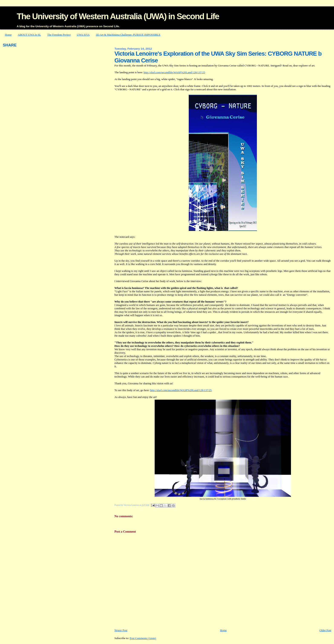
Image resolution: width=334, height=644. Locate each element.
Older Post (325, 630)
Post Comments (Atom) (143, 638)
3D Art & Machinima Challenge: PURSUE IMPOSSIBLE (128, 35)
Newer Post (121, 630)
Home (8, 35)
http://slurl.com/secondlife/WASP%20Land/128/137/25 (174, 72)
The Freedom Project (59, 35)
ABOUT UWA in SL (29, 35)
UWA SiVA (83, 35)
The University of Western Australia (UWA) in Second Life (118, 16)
